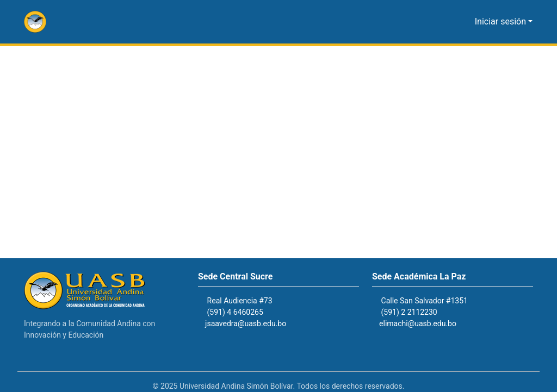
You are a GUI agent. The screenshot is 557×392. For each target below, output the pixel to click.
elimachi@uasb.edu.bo (423, 324)
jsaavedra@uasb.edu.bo (252, 324)
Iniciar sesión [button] (503, 22)
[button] (35, 22)
